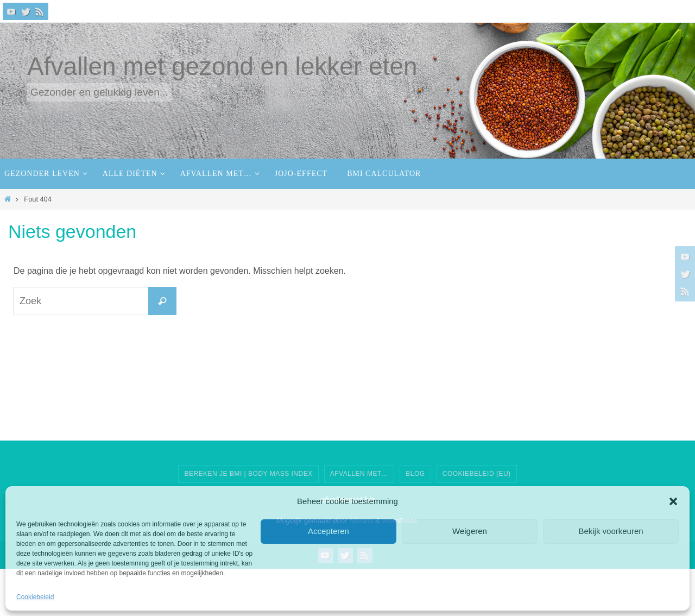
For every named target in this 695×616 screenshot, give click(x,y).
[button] (673, 501)
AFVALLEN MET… (359, 474)
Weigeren (470, 531)
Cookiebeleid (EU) (477, 474)
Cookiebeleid (35, 597)
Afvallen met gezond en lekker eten (222, 66)
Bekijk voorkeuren (611, 531)
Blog (415, 474)
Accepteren (328, 531)
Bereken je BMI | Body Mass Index (248, 474)
